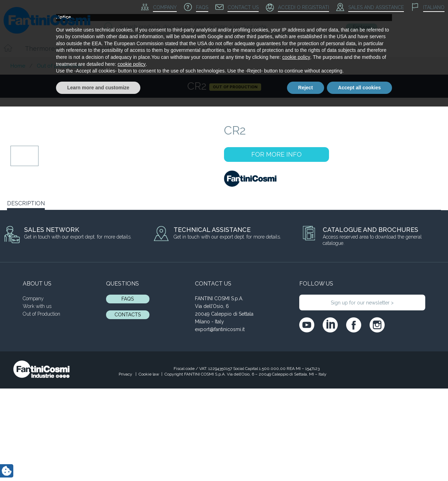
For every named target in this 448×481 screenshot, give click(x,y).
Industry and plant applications (294, 49)
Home (18, 66)
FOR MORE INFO (276, 154)
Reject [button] (306, 462)
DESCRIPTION (26, 203)
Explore (362, 27)
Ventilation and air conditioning (189, 49)
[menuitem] (428, 8)
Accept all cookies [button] (359, 462)
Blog (360, 49)
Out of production (59, 66)
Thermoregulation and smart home (77, 49)
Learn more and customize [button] (98, 462)
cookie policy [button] (296, 432)
